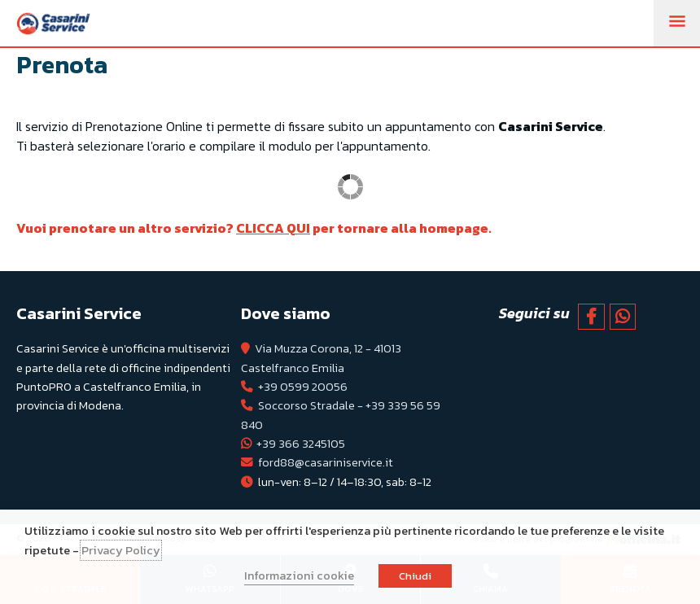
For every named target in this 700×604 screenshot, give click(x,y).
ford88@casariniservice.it (326, 462)
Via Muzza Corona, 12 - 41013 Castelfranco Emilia (321, 358)
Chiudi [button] (415, 576)
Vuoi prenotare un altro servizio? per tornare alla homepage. (256, 228)
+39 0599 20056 (303, 387)
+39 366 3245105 (301, 444)
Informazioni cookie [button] (299, 576)
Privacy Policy (121, 550)
